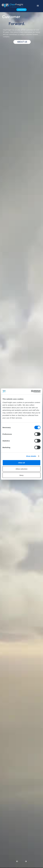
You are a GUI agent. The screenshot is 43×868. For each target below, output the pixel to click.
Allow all (22, 463)
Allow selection (21, 469)
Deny (22, 475)
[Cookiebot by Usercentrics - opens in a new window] (31, 391)
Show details (31, 456)
